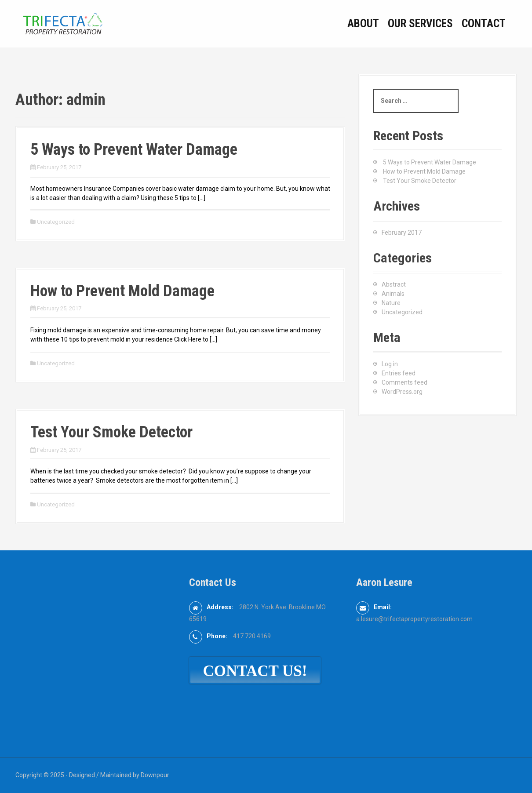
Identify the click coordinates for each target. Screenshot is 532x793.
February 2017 (402, 233)
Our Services (420, 24)
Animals (393, 294)
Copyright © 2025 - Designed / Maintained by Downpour (92, 775)
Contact (484, 24)
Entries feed (399, 373)
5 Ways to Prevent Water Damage (134, 149)
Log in (390, 364)
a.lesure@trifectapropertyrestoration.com (414, 619)
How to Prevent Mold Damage (122, 291)
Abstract (394, 284)
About (363, 24)
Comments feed (404, 382)
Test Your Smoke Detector (111, 432)
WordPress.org (402, 392)
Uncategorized (56, 222)
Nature (391, 303)
